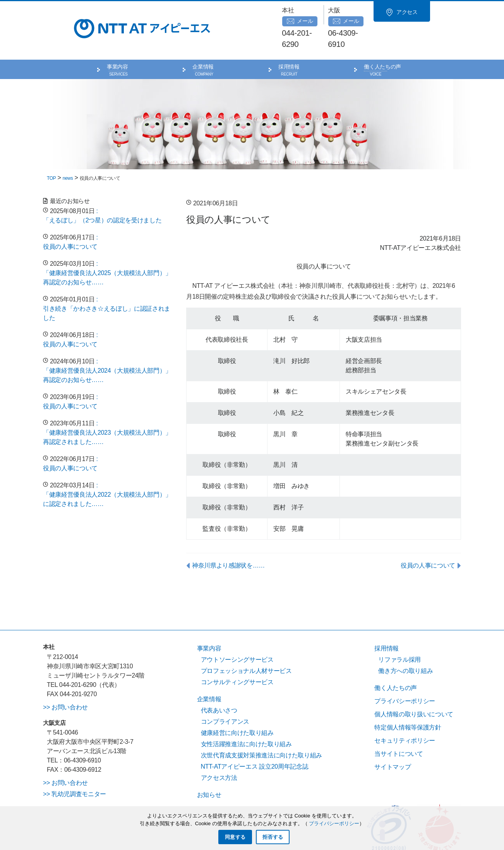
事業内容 (117, 45)
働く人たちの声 (382, 45)
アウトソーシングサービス (237, 637)
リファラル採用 (399, 637)
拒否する (273, 837)
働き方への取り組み (405, 649)
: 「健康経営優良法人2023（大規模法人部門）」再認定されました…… (107, 410)
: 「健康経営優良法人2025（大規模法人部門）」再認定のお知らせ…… (107, 251)
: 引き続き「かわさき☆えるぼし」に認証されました (107, 286)
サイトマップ (393, 745)
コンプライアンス (225, 699)
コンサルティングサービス (237, 660)
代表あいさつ (219, 688)
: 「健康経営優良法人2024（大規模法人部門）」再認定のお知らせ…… (107, 348)
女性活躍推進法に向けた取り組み (246, 722)
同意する (235, 837)
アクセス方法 (219, 756)
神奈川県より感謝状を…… (228, 543)
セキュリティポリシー (405, 718)
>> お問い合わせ (65, 685)
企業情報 (203, 45)
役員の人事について (428, 543)
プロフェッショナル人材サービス (246, 649)
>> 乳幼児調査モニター (75, 772)
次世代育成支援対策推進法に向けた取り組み (261, 733)
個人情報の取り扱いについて (414, 692)
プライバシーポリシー (405, 679)
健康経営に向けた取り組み (237, 711)
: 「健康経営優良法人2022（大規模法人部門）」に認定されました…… (107, 472)
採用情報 (289, 45)
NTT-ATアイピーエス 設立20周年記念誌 (255, 744)
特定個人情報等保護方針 (408, 705)
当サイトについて (399, 732)
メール (309, 10)
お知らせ (209, 773)
